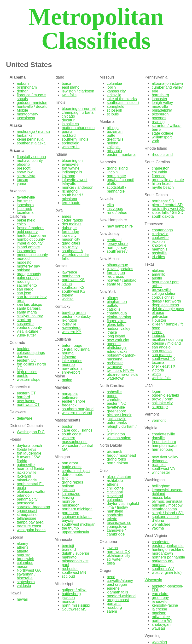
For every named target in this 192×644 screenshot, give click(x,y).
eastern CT (26, 393)
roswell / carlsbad (122, 280)
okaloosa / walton (32, 492)
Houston (159, 320)
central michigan (76, 471)
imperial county (30, 243)
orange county (29, 274)
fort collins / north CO (31, 366)
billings (113, 128)
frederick (69, 405)
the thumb (70, 528)
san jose (24, 293)
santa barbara (29, 308)
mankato (69, 557)
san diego (25, 289)
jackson (68, 490)
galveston (160, 316)
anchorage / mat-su (33, 132)
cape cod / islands (77, 430)
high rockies (27, 372)
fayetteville (26, 197)
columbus (25, 563)
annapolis (70, 394)
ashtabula (115, 481)
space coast (27, 511)
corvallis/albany (120, 581)
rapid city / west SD (168, 209)
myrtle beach (163, 187)
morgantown (162, 553)
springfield (71, 143)
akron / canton (119, 477)
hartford (23, 397)
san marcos (162, 355)
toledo (112, 519)
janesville (160, 601)
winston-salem (119, 438)
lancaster (160, 99)
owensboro (71, 328)
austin (157, 278)
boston (68, 426)
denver (23, 356)
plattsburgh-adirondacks (117, 350)
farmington (116, 273)
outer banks (117, 423)
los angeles (26, 251)
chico (21, 224)
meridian (69, 601)
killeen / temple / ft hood (167, 326)
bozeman (115, 132)
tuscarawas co (119, 523)
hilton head (161, 184)
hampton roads (165, 446)
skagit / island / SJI (168, 513)
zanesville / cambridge (116, 532)
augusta (24, 555)
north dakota (117, 463)
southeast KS (73, 288)
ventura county (29, 328)
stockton (24, 320)
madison (159, 613)
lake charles (72, 361)
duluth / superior (76, 553)
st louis (113, 114)
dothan (23, 91)
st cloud (68, 576)
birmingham (27, 87)
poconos (159, 118)
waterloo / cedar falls (76, 257)
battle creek (72, 467)
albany (22, 544)
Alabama (18, 77)
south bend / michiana (72, 197)
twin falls (69, 95)
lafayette (69, 357)
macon (23, 567)
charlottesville (163, 434)
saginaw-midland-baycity (77, 519)
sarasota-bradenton (33, 507)
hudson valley (118, 328)
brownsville (161, 290)
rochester (70, 569)
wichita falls (162, 378)
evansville (70, 164)
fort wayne (71, 168)
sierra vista (26, 176)
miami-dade (27, 480)
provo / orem (163, 399)
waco (156, 374)
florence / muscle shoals (31, 97)
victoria (158, 370)
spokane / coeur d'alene (165, 519)
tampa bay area (30, 522)
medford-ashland (121, 596)
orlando (23, 495)
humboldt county (31, 239)
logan (156, 391)
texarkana (25, 213)
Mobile (22, 110)
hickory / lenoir (119, 415)
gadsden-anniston (32, 103)
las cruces (115, 276)
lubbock (158, 336)
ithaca (112, 332)
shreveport (71, 372)
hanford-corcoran (31, 236)
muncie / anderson (78, 187)
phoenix (23, 164)
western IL (71, 147)
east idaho (71, 87)
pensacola (26, 503)
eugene (113, 588)
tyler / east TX (163, 366)
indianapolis (72, 172)
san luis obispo (29, 305)
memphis (160, 249)
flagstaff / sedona (31, 157)
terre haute (71, 203)
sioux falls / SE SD (168, 213)
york (155, 141)
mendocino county (32, 255)
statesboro (26, 582)
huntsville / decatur (33, 106)
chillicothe (115, 488)
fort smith (25, 201)
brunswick (25, 559)
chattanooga (162, 230)
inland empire (28, 247)
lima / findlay (117, 507)
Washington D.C (31, 432)
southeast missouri (123, 103)
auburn (23, 83)
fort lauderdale (29, 453)
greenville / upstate (168, 180)
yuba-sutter (26, 335)
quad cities (71, 243)
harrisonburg (163, 449)
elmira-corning (119, 317)
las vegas (115, 209)
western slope (29, 379)
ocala (21, 488)
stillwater (114, 559)
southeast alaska (31, 143)
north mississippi (76, 605)
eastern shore (74, 401)
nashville (159, 253)
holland (68, 486)
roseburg (114, 607)
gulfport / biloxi (74, 590)
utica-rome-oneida (122, 374)
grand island (117, 168)
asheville (114, 392)
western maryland (77, 413)
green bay (160, 598)
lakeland (24, 476)
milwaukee (161, 617)
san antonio (162, 351)
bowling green (74, 313)
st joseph (114, 110)
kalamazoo (71, 494)
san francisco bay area (32, 299)
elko (110, 205)
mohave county (30, 161)
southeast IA (73, 251)
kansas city (116, 91)
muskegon (71, 505)
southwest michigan (79, 524)
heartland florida (31, 469)
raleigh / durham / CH (122, 428)
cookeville (160, 238)
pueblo (23, 376)
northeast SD (163, 201)
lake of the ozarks (122, 99)
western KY (72, 332)
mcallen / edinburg (167, 339)
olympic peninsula (167, 501)
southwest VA (163, 469)
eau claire (160, 594)
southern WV (163, 569)
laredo (157, 332)
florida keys (26, 449)
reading (158, 122)
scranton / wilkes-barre (167, 128)
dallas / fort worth (166, 301)
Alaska (16, 125)
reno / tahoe (117, 213)
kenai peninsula (30, 139)
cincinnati (115, 492)
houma (68, 353)
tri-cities (158, 257)
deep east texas (165, 305)
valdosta (24, 586)
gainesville (26, 465)
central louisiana (76, 349)
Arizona (17, 151)
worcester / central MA (78, 447)
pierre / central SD (167, 205)
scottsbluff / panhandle (116, 189)
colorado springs (31, 353)
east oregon (117, 584)
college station (164, 294)
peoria (67, 132)
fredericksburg (164, 442)
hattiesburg (71, 594)
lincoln (112, 172)
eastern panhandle (168, 546)
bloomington (72, 161)
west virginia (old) (167, 573)
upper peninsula (76, 532)
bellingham (161, 486)
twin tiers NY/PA (120, 371)
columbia (114, 83)
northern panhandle (168, 557)
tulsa (111, 563)
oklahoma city (118, 556)
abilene (158, 271)
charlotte (114, 400)
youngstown (117, 527)
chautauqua (117, 313)
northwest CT (28, 405)
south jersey (117, 251)
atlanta (23, 551)
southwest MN (74, 573)
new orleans (72, 368)
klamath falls (117, 592)
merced (23, 259)
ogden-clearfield (165, 395)
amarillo (158, 274)
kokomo (69, 176)
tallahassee (26, 518)
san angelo (161, 347)
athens (23, 547)
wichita (68, 299)
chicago (68, 116)
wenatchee (161, 524)
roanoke (159, 465)
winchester (161, 472)
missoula (114, 151)
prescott (24, 168)
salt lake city (162, 403)
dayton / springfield (123, 504)
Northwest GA (29, 570)
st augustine (27, 515)
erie (155, 91)
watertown (115, 378)
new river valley (165, 457)
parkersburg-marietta (163, 563)
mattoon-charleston (78, 128)
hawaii (22, 599)
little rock (24, 209)
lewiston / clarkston (78, 91)
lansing (68, 498)
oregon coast (118, 600)
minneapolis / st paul (75, 563)
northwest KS (73, 280)
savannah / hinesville (26, 576)
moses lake (161, 498)
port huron (71, 513)
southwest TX (163, 359)
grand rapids (73, 482)
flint (65, 478)
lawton (112, 548)
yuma (21, 184)
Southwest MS (74, 609)
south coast (72, 434)
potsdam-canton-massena (121, 357)
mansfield (115, 511)
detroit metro (73, 475)
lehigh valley (162, 103)
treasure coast (29, 526)
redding (23, 282)
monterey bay (28, 266)
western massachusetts (75, 440)
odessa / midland (166, 343)
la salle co (70, 124)
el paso (158, 313)
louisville (69, 324)
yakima (158, 528)
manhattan (71, 276)
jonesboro (25, 205)
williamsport (162, 137)
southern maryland (78, 409)
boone (112, 396)
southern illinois (75, 139)
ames (67, 216)
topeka (68, 295)
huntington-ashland (168, 550)
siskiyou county (30, 316)
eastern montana (121, 155)
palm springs (28, 278)
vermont (159, 420)
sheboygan (161, 624)
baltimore (70, 397)
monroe (68, 365)
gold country (27, 232)
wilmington (116, 434)
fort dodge (70, 232)
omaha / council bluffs (120, 182)
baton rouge (72, 345)
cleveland (115, 496)
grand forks (116, 459)
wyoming (159, 642)
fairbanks (25, 135)
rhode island (162, 155)
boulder (23, 349)
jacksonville (27, 472)
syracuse (114, 367)
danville (158, 438)
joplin (111, 87)
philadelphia (162, 110)
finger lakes (116, 321)
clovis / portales (120, 269)
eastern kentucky (76, 316)
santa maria (27, 312)
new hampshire (120, 226)
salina (67, 284)
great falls (115, 139)
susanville (25, 324)
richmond (70, 191)
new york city (118, 340)
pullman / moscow (167, 505)
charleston (161, 168)
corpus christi (163, 297)
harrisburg (160, 95)
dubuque (69, 228)
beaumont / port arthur (165, 284)
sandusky (115, 515)
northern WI (162, 621)
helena (112, 143)
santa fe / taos (119, 284)
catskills (113, 309)
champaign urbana (78, 112)
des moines (72, 224)
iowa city (69, 236)
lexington (70, 320)
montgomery (27, 114)
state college (163, 133)
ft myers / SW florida (28, 459)
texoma (158, 362)
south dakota (163, 216)
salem (112, 611)
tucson (22, 180)
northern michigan (77, 509)
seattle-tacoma (164, 509)
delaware (25, 418)
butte (111, 135)
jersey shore (117, 244)
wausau (158, 628)
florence (159, 176)
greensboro (116, 411)
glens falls (115, 325)
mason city (71, 239)
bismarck (114, 452)
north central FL (30, 484)
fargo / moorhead (121, 455)
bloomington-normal (79, 109)
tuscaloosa (26, 118)
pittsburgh (160, 114)
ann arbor (70, 463)
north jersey (117, 248)
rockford (69, 135)
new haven (26, 401)
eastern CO (27, 360)
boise (66, 83)
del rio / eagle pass (168, 309)
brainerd (69, 550)
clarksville (160, 234)
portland (114, 604)
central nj (114, 240)
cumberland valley (167, 87)
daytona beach (29, 446)
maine (67, 380)
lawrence (70, 272)
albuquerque (117, 265)
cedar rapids (72, 220)
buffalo (112, 305)
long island (116, 336)
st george (160, 407)
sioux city (70, 247)
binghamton (117, 302)
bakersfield (26, 220)
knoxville (159, 245)
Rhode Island (156, 148)
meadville (160, 106)
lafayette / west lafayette (75, 182)
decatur (68, 120)
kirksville (114, 95)
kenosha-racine (165, 605)
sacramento (27, 285)
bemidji (68, 546)
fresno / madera (30, 228)
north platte (116, 176)
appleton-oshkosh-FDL (168, 588)
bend (111, 577)
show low (25, 172)
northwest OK (118, 552)
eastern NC (116, 403)
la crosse (159, 609)
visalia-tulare (28, 331)
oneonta (114, 344)
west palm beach (31, 530)
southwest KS (74, 291)
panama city (27, 499)
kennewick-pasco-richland (167, 492)
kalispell (113, 147)
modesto (24, 262)
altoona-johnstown (167, 83)
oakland (23, 270)
